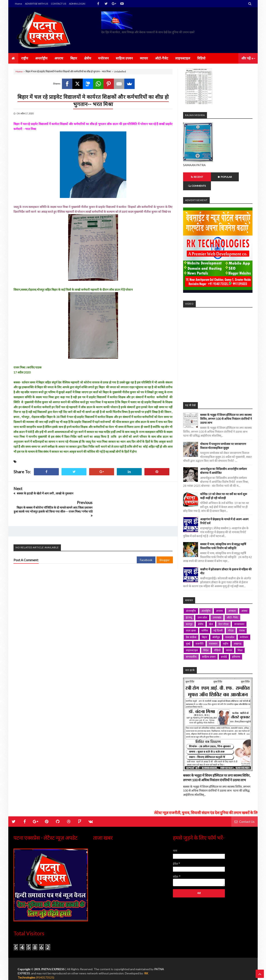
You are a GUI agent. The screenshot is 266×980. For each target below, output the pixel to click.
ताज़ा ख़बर (191, 622)
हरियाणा (236, 648)
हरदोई (224, 648)
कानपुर (189, 615)
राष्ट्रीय (226, 635)
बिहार (204, 628)
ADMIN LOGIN (77, 4)
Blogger (165, 546)
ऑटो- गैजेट (232, 608)
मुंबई (188, 635)
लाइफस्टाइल (192, 641)
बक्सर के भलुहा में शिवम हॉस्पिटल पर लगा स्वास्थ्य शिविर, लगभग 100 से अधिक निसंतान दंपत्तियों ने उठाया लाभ (226, 410)
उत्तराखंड (217, 608)
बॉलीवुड (216, 628)
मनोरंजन (244, 628)
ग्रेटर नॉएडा (224, 615)
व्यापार (229, 641)
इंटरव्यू (189, 608)
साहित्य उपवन (209, 648)
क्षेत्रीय (201, 615)
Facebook (146, 546)
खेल (211, 615)
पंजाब (242, 622)
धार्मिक (205, 622)
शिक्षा (240, 641)
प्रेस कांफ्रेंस (191, 628)
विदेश (206, 641)
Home (18, 4)
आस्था (244, 602)
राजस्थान (213, 635)
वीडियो (217, 641)
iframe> (218, 344)
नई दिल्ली (218, 622)
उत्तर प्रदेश (202, 608)
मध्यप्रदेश (230, 628)
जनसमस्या (239, 615)
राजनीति (199, 635)
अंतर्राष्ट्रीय (206, 602)
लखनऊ (238, 635)
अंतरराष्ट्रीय (191, 602)
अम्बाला (232, 602)
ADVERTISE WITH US (36, 4)
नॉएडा (231, 622)
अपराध (219, 602)
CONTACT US (58, 4)
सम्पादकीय (191, 648)
